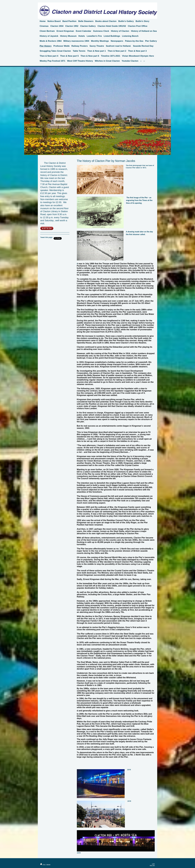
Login (153, 864)
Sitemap (48, 865)
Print (43, 865)
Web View (152, 865)
